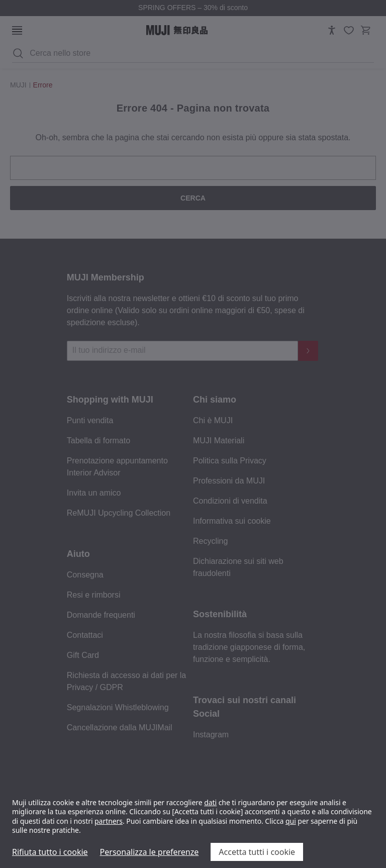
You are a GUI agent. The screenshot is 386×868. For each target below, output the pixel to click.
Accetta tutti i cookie (257, 852)
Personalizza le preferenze (150, 852)
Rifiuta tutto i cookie (50, 852)
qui (291, 821)
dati (210, 802)
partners (109, 821)
